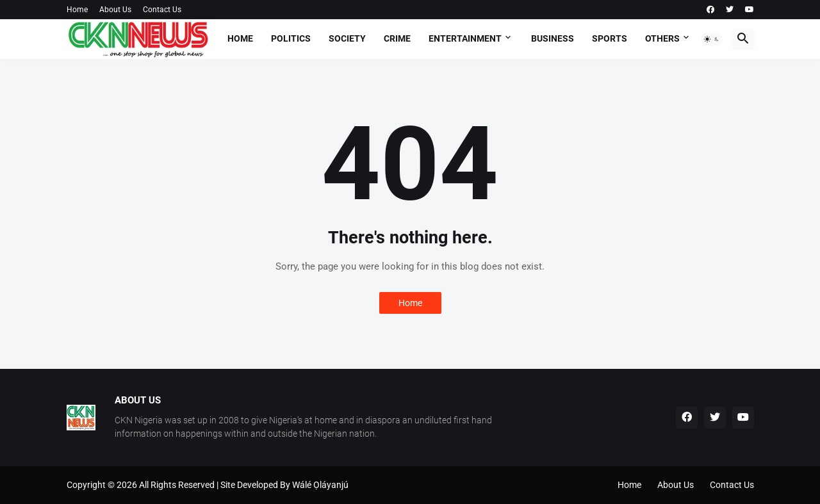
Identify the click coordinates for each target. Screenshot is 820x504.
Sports (610, 38)
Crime (397, 38)
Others (662, 38)
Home (77, 10)
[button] (712, 39)
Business (553, 38)
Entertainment (465, 38)
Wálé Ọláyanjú (320, 485)
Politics (291, 38)
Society (347, 38)
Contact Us (162, 10)
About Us (115, 10)
